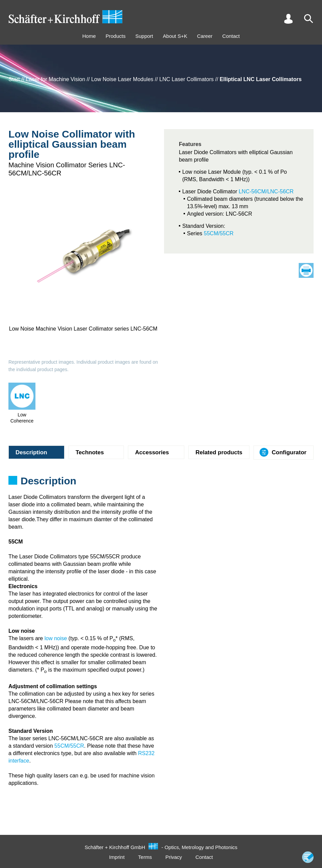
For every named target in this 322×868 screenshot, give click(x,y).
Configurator (289, 452)
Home (89, 36)
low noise (56, 638)
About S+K (175, 36)
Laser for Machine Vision (56, 79)
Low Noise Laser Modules (122, 79)
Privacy (174, 857)
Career (205, 36)
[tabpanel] (161, 483)
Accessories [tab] (152, 452)
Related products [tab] (219, 452)
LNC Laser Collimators (186, 79)
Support (144, 36)
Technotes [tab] (90, 452)
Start (14, 79)
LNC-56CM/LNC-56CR (266, 191)
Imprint (117, 857)
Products (116, 36)
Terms (145, 857)
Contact (231, 36)
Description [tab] (31, 452)
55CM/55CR (219, 233)
